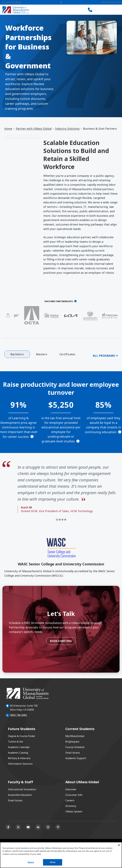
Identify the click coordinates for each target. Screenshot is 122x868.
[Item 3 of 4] (62, 520)
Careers (70, 800)
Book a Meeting (61, 641)
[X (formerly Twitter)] (18, 827)
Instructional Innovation (22, 789)
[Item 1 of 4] (57, 520)
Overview (71, 789)
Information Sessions (20, 764)
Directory (71, 806)
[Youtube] (28, 827)
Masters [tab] (42, 354)
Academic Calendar (19, 747)
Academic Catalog (18, 753)
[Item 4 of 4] (65, 520)
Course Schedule (75, 747)
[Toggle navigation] (112, 10)
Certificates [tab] (67, 354)
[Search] (101, 10)
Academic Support (76, 758)
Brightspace (72, 742)
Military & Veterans (19, 758)
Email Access (73, 753)
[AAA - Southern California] (12, 315)
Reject (31, 862)
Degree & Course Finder (22, 736)
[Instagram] (48, 827)
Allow (53, 862)
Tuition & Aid (15, 742)
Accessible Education (20, 795)
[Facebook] (8, 827)
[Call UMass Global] (90, 10)
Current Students (12, 2)
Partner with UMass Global (34, 129)
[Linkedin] (38, 827)
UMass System (74, 811)
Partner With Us (111, 2)
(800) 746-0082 (19, 715)
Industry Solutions (67, 129)
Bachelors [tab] (17, 354)
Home (8, 129)
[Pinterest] (58, 827)
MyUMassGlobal (75, 736)
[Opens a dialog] (75, 301)
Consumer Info (74, 795)
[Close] (119, 845)
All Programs (104, 356)
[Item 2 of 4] (60, 520)
